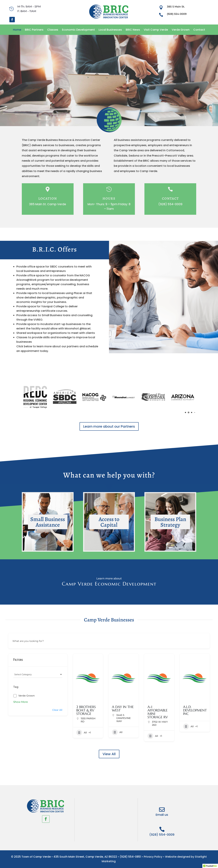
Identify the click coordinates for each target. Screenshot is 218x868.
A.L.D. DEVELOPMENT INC (195, 710)
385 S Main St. (176, 7)
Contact (199, 30)
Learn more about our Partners (109, 426)
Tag (16, 687)
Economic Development (78, 30)
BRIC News (133, 30)
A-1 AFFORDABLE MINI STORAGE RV (158, 712)
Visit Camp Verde (156, 30)
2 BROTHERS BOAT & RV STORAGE (86, 710)
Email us (162, 815)
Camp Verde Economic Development (109, 584)
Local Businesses (110, 30)
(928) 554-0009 (177, 14)
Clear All (57, 710)
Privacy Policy (153, 857)
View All (109, 754)
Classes (53, 30)
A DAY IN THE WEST (123, 709)
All (82, 733)
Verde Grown (181, 30)
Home (17, 30)
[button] (186, 412)
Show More (21, 702)
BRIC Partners (34, 30)
